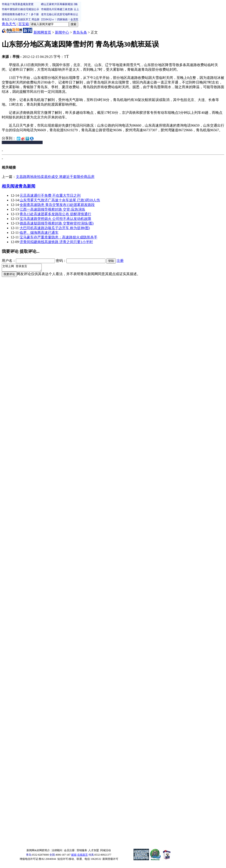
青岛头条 (80, 32)
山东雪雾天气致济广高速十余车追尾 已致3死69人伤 (60, 200)
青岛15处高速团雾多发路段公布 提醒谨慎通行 (55, 214)
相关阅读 (10, 186)
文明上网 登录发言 (24, 268)
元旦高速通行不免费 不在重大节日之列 (50, 195)
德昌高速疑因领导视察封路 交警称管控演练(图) (57, 223)
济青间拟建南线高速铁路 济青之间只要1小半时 (56, 242)
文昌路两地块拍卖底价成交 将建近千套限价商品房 (55, 177)
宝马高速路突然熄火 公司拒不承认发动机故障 (55, 219)
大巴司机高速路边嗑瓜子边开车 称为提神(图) (55, 228)
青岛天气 (9, 24)
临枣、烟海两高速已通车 (39, 233)
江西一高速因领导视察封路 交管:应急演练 (52, 209)
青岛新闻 (27, 186)
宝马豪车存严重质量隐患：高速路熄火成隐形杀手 (58, 237)
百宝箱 (24, 24)
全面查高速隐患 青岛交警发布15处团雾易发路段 (57, 205)
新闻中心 (62, 32)
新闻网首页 (42, 32)
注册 (120, 261)
